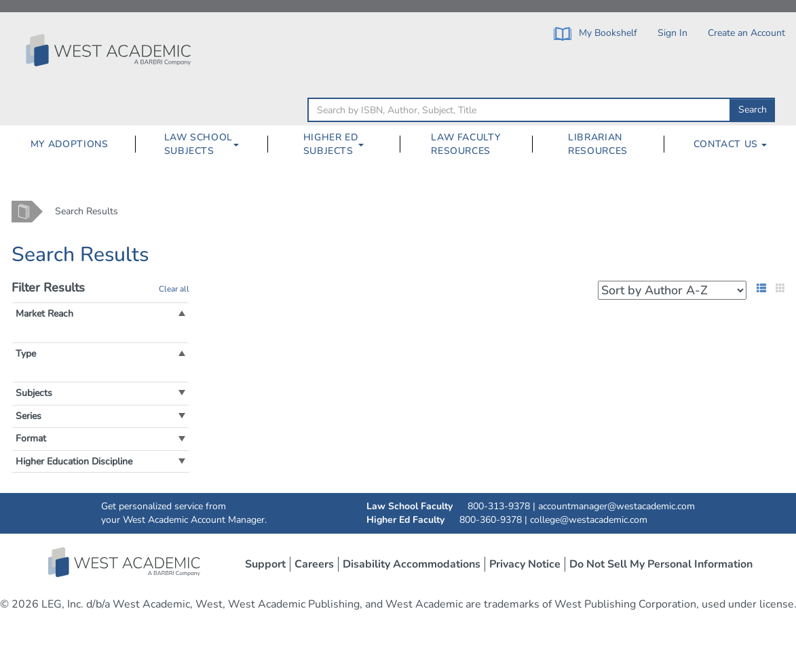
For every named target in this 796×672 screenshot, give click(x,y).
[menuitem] (70, 144)
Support (265, 564)
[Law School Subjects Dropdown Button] (242, 144)
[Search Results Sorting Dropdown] (672, 290)
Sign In (672, 33)
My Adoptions (70, 144)
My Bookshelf (595, 34)
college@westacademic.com (589, 520)
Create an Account (746, 33)
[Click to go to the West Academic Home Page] (110, 50)
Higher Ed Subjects (331, 144)
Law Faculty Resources (466, 144)
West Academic (126, 562)
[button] (44, 314)
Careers (314, 564)
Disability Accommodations (412, 564)
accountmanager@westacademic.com (617, 506)
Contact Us (730, 144)
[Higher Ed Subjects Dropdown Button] (366, 144)
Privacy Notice (525, 564)
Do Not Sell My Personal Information (661, 564)
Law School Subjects (198, 144)
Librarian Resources (598, 144)
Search (753, 110)
